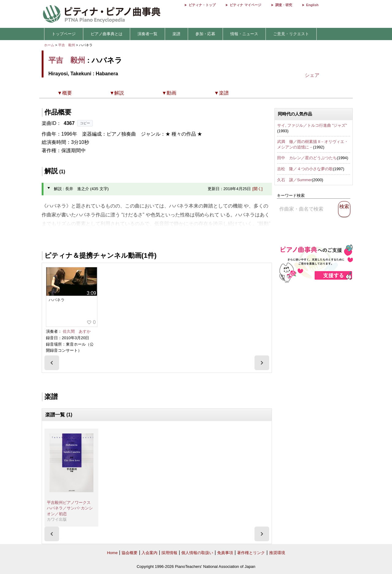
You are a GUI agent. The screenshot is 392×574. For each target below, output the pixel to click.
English (312, 5)
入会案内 (149, 553)
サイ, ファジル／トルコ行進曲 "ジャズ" (312, 125)
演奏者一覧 (147, 34)
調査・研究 (284, 5)
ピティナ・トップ (202, 5)
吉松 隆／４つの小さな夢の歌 (305, 169)
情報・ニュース (244, 34)
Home (112, 553)
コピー (85, 123)
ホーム (49, 45)
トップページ (64, 34)
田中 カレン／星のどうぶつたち (307, 158)
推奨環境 (277, 553)
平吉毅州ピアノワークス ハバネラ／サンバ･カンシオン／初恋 (71, 508)
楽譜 (176, 34)
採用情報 (169, 553)
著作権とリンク (251, 553)
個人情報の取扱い (197, 553)
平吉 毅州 (67, 45)
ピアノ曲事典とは (107, 34)
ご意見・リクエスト (291, 34)
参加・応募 (205, 34)
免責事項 (225, 553)
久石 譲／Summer (294, 180)
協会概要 (130, 553)
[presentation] (52, 363)
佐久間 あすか (77, 331)
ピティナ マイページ (245, 5)
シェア (312, 75)
